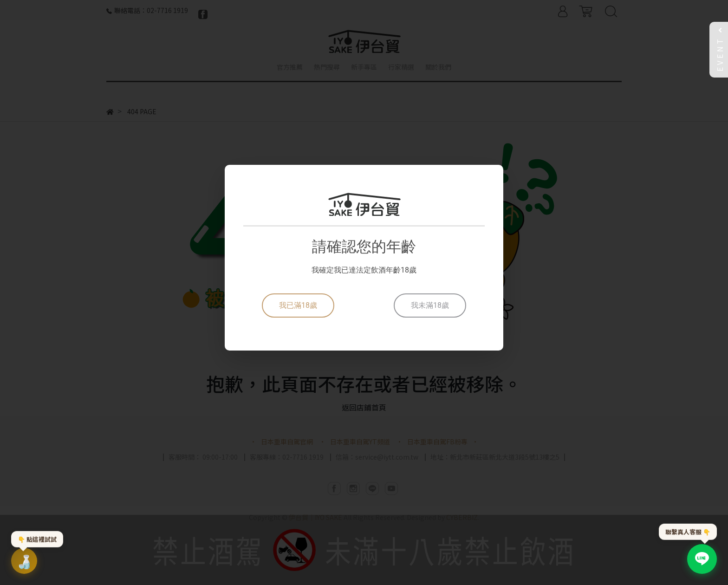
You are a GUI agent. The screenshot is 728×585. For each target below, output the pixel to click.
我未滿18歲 (430, 305)
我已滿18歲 (298, 305)
